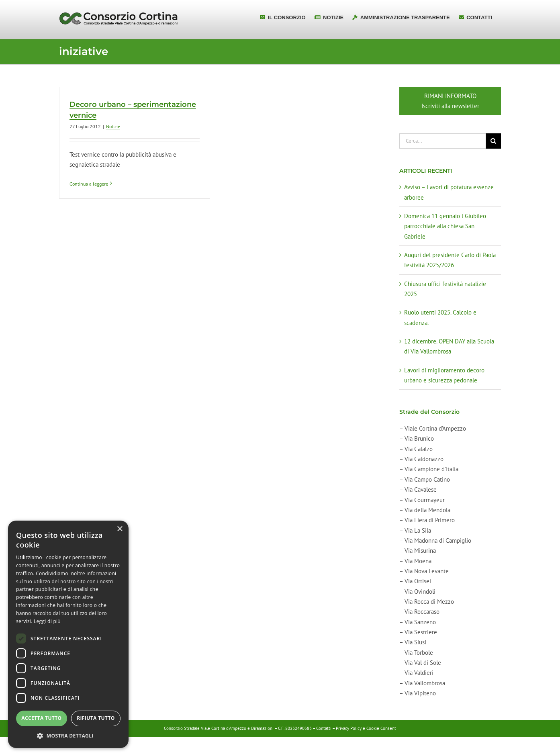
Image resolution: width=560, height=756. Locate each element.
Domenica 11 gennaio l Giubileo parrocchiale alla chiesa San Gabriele (445, 226)
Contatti (324, 728)
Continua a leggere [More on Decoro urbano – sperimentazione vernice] (89, 184)
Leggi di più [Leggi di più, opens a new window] (47, 621)
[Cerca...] (442, 141)
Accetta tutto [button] (41, 718)
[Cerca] (493, 141)
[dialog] (68, 634)
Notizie (113, 126)
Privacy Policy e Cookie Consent (366, 728)
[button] (68, 736)
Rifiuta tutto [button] (96, 718)
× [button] (120, 529)
